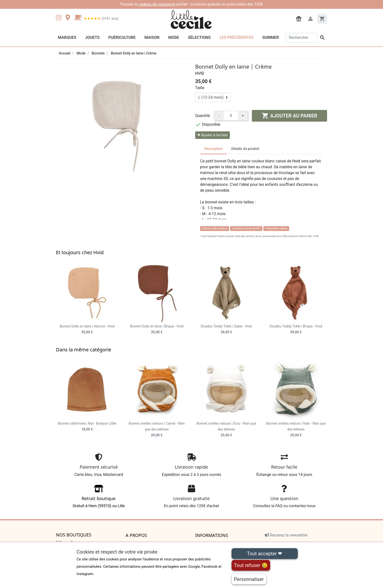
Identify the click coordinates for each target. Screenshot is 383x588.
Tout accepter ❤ (265, 554)
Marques (67, 37)
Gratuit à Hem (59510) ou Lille (99, 498)
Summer (271, 37)
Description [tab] (213, 149)
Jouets (92, 37)
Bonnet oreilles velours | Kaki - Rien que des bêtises (296, 429)
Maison (152, 37)
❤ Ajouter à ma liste (213, 135)
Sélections (199, 37)
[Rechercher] (302, 38)
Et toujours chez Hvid (80, 252)
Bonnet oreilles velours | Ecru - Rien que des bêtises (226, 429)
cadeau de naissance (157, 4)
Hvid (200, 73)
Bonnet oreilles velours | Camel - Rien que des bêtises (157, 429)
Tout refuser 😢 (251, 565)
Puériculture (122, 37)
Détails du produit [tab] (245, 149)
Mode (174, 37)
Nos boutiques (74, 535)
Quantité (202, 116)
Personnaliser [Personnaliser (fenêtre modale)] (249, 579)
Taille (200, 88)
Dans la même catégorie (84, 350)
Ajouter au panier (289, 116)
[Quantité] (231, 116)
